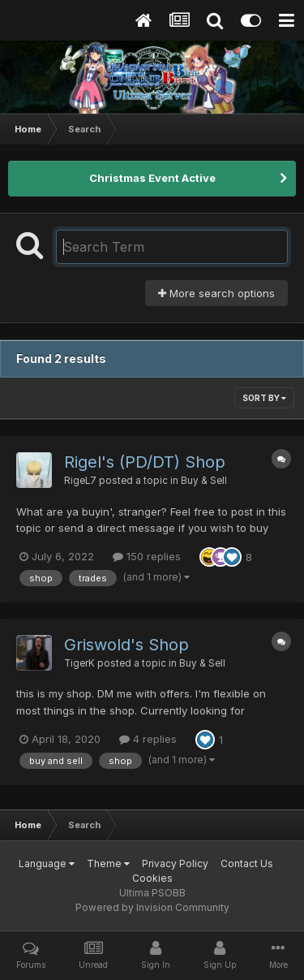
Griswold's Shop (126, 645)
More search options (216, 293)
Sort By (264, 398)
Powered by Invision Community (152, 907)
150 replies (147, 556)
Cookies (152, 878)
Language (47, 863)
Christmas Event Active (152, 178)
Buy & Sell (204, 481)
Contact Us (247, 863)
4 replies (148, 739)
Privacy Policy (175, 863)
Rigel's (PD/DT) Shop (145, 462)
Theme (108, 863)
